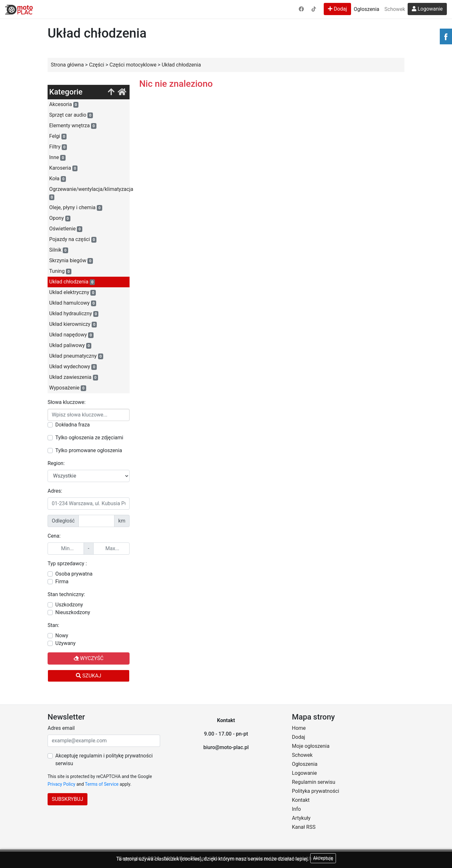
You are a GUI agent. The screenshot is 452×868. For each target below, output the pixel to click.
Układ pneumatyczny (76, 356)
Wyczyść (89, 658)
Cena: (54, 536)
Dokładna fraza (72, 425)
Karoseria (63, 168)
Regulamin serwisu (314, 782)
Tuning (60, 271)
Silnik (59, 250)
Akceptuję (323, 858)
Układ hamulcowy (73, 303)
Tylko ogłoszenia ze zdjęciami (89, 438)
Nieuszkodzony (73, 612)
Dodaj (337, 9)
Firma (62, 582)
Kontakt (301, 800)
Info (296, 809)
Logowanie (427, 9)
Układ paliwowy (70, 345)
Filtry (58, 147)
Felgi (58, 136)
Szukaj (89, 676)
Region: (56, 463)
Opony (60, 218)
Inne (57, 157)
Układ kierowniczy (73, 324)
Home (299, 728)
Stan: (53, 625)
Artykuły (301, 818)
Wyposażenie (68, 388)
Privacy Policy (61, 784)
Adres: (55, 491)
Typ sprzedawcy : (67, 564)
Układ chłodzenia (72, 282)
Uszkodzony (69, 605)
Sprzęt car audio (71, 115)
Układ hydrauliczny (74, 314)
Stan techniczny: (66, 594)
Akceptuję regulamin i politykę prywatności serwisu (104, 760)
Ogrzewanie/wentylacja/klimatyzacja (89, 193)
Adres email (61, 728)
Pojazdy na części (73, 239)
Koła (58, 179)
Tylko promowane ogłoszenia (89, 450)
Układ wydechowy (73, 367)
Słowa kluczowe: (67, 402)
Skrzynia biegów (71, 261)
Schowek (395, 9)
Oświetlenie (66, 229)
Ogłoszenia (366, 9)
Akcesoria (64, 104)
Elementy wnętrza (73, 126)
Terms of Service (102, 784)
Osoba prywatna (74, 574)
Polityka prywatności (316, 791)
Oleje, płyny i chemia (76, 208)
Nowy (62, 635)
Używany (65, 643)
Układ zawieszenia (74, 377)
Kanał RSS (304, 827)
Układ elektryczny (72, 292)
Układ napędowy (71, 335)
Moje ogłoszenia (311, 746)
